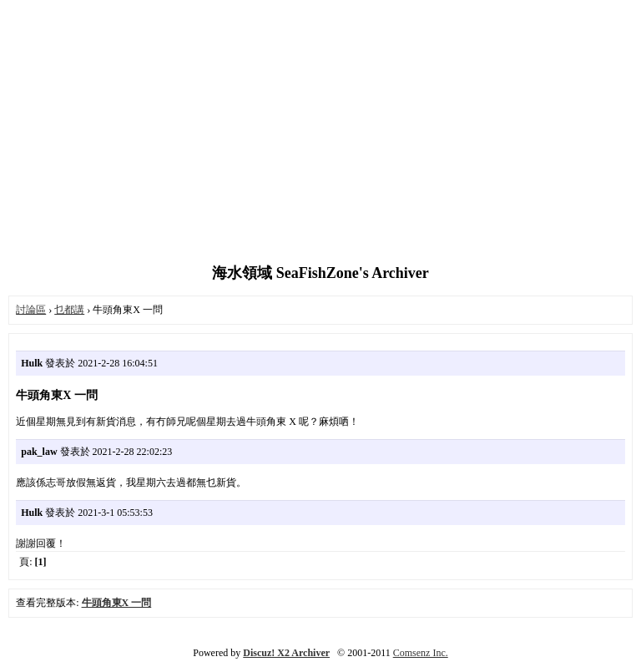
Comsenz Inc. (421, 653)
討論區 (31, 310)
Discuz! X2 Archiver (286, 653)
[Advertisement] (320, 134)
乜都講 (69, 310)
